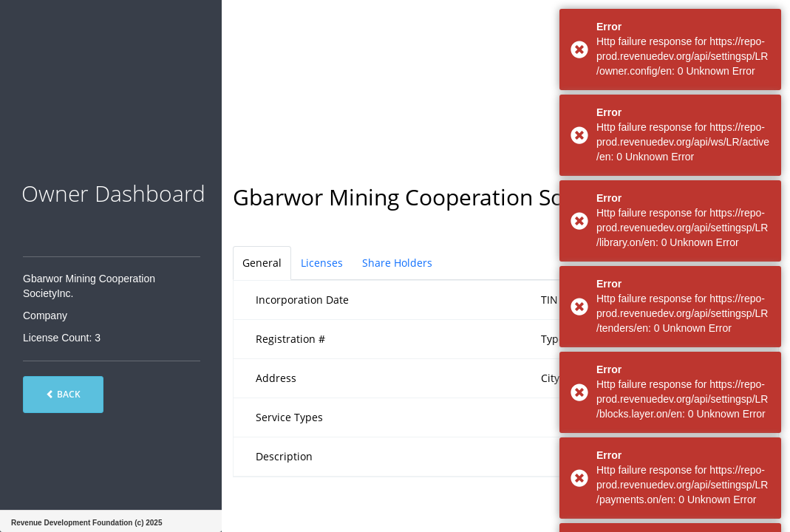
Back (63, 394)
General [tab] (262, 263)
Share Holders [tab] (397, 263)
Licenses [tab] (322, 263)
